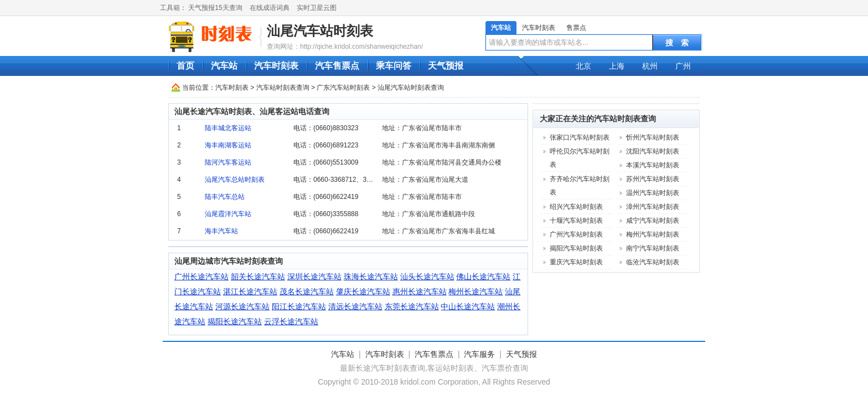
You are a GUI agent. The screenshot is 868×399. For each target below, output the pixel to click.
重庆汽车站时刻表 (576, 262)
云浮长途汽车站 (291, 321)
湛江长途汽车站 (250, 291)
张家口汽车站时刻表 (580, 137)
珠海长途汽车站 (371, 277)
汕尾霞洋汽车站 (228, 214)
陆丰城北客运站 (228, 128)
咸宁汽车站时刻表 (653, 221)
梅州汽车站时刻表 (653, 234)
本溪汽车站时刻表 (653, 165)
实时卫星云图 (317, 8)
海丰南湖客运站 (228, 145)
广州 (683, 66)
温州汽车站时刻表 (653, 193)
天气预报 (446, 66)
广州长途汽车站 (201, 277)
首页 (185, 66)
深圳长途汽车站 (314, 277)
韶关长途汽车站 (258, 277)
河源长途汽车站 (242, 306)
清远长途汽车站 (355, 306)
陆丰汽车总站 (225, 197)
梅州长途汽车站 (476, 291)
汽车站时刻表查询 (283, 88)
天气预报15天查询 (215, 8)
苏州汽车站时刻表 (653, 179)
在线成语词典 (270, 8)
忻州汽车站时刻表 (653, 137)
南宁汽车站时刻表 (653, 248)
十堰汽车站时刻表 (576, 221)
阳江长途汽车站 (299, 306)
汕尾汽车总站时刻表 (235, 180)
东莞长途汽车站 (412, 306)
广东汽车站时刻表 (343, 88)
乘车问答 (394, 66)
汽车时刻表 (539, 28)
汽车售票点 (337, 66)
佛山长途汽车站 (483, 277)
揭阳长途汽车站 (235, 321)
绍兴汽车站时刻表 (576, 207)
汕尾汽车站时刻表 (320, 31)
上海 (617, 66)
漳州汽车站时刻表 (653, 207)
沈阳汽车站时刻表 (653, 151)
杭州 (650, 66)
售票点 (576, 28)
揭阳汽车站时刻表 (576, 248)
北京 (583, 66)
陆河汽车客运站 (228, 162)
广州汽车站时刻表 (576, 234)
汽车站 (501, 28)
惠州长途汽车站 (420, 291)
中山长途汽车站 (468, 306)
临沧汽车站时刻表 (653, 262)
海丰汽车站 (221, 231)
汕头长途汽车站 (427, 277)
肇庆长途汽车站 (363, 291)
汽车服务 (479, 354)
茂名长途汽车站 (307, 291)
